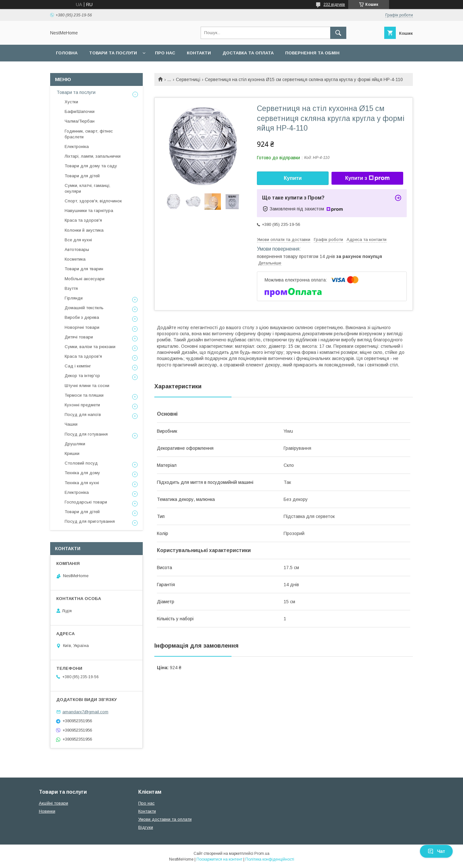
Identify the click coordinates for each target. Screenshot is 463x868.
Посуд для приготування (90, 521)
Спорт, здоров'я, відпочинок (93, 201)
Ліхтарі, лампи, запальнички (93, 156)
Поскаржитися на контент (219, 859)
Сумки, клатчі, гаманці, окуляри (87, 188)
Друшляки (75, 444)
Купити (293, 178)
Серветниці (188, 79)
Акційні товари (54, 803)
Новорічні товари (82, 327)
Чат (436, 851)
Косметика (75, 259)
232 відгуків (334, 5)
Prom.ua (262, 854)
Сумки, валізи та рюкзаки (90, 347)
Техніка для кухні (82, 483)
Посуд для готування (86, 434)
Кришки (72, 453)
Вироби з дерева (82, 317)
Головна (67, 53)
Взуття (71, 288)
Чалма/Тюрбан (80, 121)
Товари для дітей (82, 176)
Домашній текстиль (84, 308)
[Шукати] (338, 33)
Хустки (71, 102)
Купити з (367, 178)
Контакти (199, 53)
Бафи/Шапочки (80, 111)
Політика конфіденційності (270, 859)
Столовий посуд (81, 463)
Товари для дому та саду (91, 166)
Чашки (71, 424)
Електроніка (77, 147)
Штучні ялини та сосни (87, 386)
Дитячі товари (79, 337)
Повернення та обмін (312, 53)
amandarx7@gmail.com (85, 712)
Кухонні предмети (82, 405)
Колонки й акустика (84, 230)
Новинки (47, 811)
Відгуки (146, 827)
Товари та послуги (113, 53)
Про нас (165, 53)
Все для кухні (78, 240)
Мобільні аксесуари (85, 279)
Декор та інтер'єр (82, 376)
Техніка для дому (82, 473)
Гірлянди (74, 298)
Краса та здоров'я (83, 220)
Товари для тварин (84, 269)
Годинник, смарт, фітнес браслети (89, 134)
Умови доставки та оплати (165, 819)
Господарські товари (86, 502)
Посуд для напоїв (83, 415)
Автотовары (77, 249)
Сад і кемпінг (78, 366)
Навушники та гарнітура (89, 211)
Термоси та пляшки (84, 395)
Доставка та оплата (248, 53)
